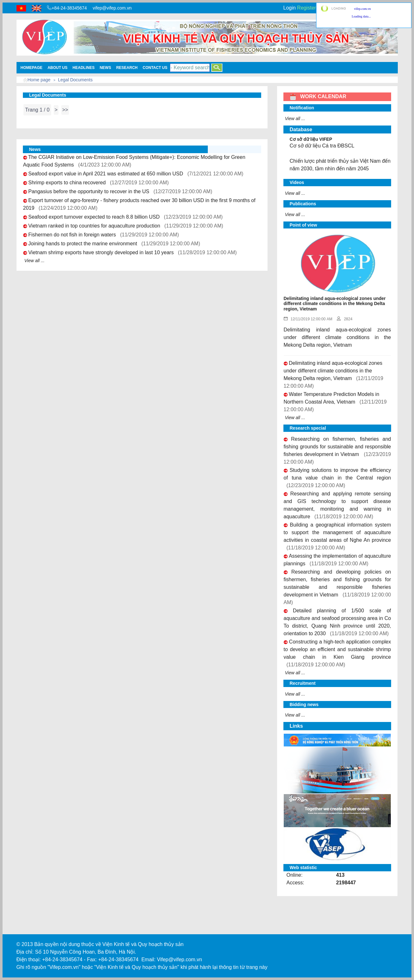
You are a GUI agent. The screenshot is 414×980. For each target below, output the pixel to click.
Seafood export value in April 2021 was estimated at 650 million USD (106, 174)
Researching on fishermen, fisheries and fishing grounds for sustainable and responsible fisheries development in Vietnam (337, 447)
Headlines (83, 68)
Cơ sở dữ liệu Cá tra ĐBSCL (322, 146)
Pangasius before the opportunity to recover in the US (89, 191)
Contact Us (155, 68)
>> (65, 110)
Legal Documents (75, 80)
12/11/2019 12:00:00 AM (308, 319)
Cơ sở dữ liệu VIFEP (311, 139)
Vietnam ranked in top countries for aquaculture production (94, 226)
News (105, 68)
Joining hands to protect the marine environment (83, 244)
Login (290, 8)
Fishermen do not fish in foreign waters (72, 235)
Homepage (32, 68)
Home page (39, 80)
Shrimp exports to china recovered (67, 183)
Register (307, 8)
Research (127, 68)
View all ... (35, 261)
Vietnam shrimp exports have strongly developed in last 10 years (101, 252)
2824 (345, 319)
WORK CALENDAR (318, 96)
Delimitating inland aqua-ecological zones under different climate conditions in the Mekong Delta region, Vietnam (333, 371)
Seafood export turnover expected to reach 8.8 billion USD (94, 217)
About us (58, 68)
